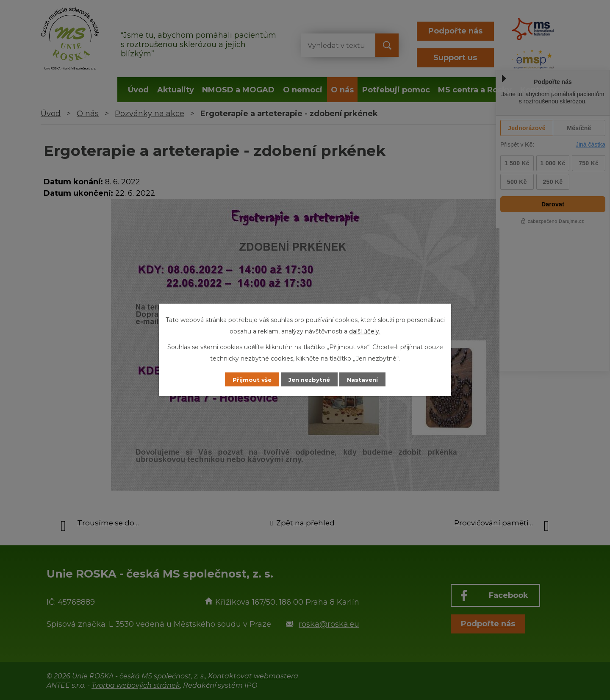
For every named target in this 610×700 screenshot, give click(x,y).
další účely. (365, 331)
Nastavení (367, 379)
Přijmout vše (247, 379)
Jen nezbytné (309, 379)
